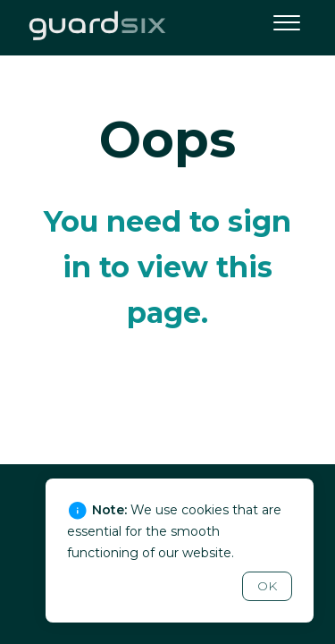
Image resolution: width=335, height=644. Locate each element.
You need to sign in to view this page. (167, 267)
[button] (286, 20)
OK (267, 586)
